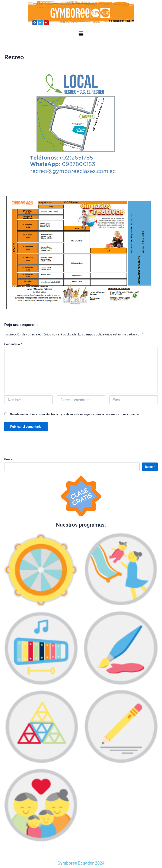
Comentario (13, 344)
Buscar (9, 459)
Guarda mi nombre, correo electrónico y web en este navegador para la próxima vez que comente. (75, 414)
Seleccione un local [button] (121, 21)
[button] (121, 21)
